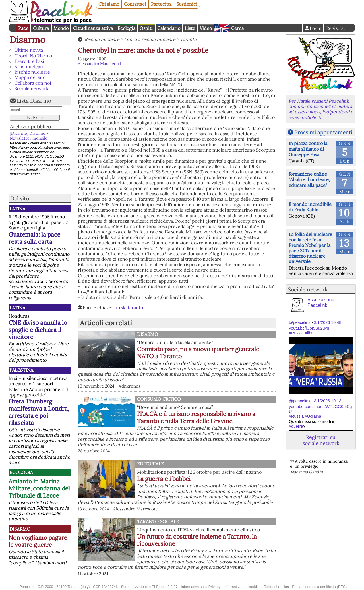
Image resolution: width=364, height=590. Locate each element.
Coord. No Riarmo (33, 56)
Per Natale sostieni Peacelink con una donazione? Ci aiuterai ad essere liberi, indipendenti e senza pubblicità (321, 109)
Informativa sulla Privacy (201, 587)
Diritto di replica (276, 587)
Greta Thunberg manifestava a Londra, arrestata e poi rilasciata (39, 412)
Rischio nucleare (32, 72)
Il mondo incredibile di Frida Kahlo (310, 207)
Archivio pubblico (30, 126)
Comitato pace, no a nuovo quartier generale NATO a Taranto (198, 353)
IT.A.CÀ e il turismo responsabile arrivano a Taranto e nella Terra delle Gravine (196, 417)
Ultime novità (29, 50)
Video (206, 28)
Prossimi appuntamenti (323, 132)
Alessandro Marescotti (99, 64)
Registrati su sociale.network (321, 440)
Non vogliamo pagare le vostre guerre (38, 541)
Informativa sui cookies (242, 587)
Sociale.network (32, 88)
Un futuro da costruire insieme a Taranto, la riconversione (197, 540)
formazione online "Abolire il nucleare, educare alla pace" (309, 179)
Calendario (169, 28)
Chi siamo (109, 4)
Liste (190, 28)
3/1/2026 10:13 (328, 401)
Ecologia (126, 28)
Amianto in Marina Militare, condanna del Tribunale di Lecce (39, 488)
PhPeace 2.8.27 (165, 587)
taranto (135, 307)
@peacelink (300, 322)
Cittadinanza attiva (93, 28)
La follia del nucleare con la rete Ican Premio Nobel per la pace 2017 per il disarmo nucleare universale (310, 248)
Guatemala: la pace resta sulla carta (34, 238)
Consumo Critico (159, 399)
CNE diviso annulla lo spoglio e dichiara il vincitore (38, 330)
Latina (17, 209)
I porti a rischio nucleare (150, 39)
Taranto (188, 39)
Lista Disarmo (34, 101)
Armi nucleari (29, 67)
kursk (119, 307)
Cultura (41, 28)
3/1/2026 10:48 (328, 322)
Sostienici (187, 4)
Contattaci (135, 4)
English (222, 28)
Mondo (61, 28)
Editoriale (150, 464)
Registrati (336, 28)
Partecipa (161, 4)
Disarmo (27, 40)
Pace (23, 28)
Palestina (21, 370)
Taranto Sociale (158, 521)
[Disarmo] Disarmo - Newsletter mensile (29, 136)
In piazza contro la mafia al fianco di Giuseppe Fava (308, 149)
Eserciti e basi (29, 61)
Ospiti (146, 28)
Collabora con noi (33, 83)
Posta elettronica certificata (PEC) (319, 587)
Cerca (237, 28)
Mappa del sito (30, 77)
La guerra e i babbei (164, 479)
